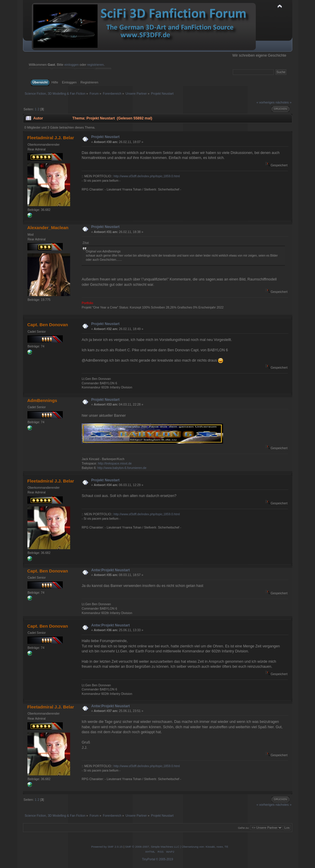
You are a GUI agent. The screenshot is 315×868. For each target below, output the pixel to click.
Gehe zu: (244, 828)
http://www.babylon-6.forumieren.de (122, 468)
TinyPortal (149, 859)
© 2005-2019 (164, 859)
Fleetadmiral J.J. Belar (51, 138)
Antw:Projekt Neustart (110, 570)
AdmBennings (42, 400)
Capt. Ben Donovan (47, 325)
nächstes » (283, 102)
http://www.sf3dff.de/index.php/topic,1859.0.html (147, 176)
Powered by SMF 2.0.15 (107, 847)
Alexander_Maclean (48, 228)
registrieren (95, 65)
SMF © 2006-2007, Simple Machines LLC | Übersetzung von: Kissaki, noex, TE (177, 847)
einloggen (71, 65)
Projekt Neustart (105, 137)
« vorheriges (265, 102)
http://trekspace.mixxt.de (115, 463)
